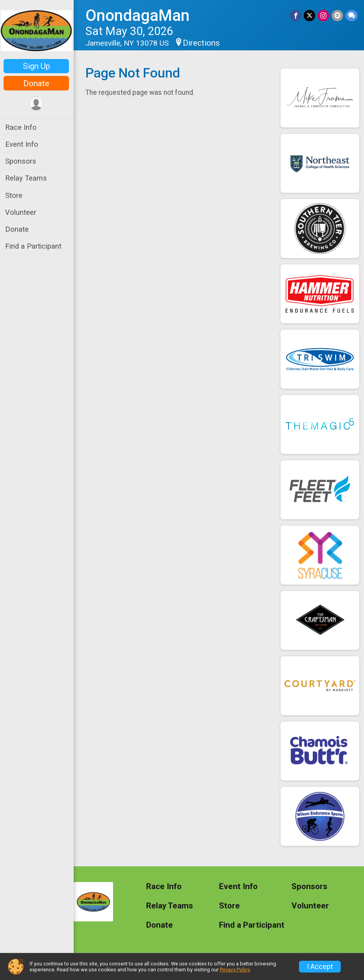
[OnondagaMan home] (37, 30)
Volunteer (22, 212)
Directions (202, 43)
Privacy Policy (235, 970)
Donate (37, 83)
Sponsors (22, 161)
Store (15, 195)
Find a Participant (34, 246)
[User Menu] (38, 104)
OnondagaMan (139, 16)
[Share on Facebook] (296, 16)
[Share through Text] (352, 16)
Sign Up (38, 66)
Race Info (22, 127)
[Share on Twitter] (310, 16)
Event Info (23, 144)
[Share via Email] (337, 16)
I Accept (320, 967)
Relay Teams (27, 178)
